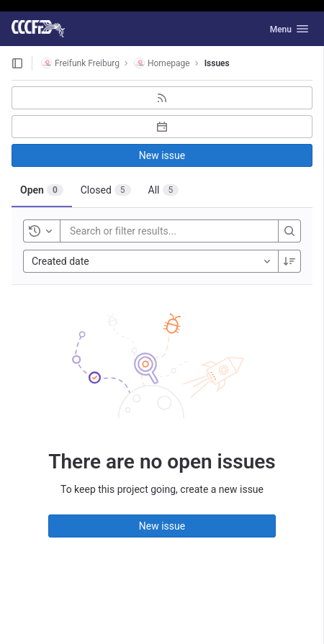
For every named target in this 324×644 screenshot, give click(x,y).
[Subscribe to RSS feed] (162, 98)
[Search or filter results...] (156, 231)
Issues (217, 63)
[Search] (289, 231)
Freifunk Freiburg (80, 63)
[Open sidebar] (17, 63)
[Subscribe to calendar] (162, 127)
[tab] (42, 190)
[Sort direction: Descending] (289, 261)
